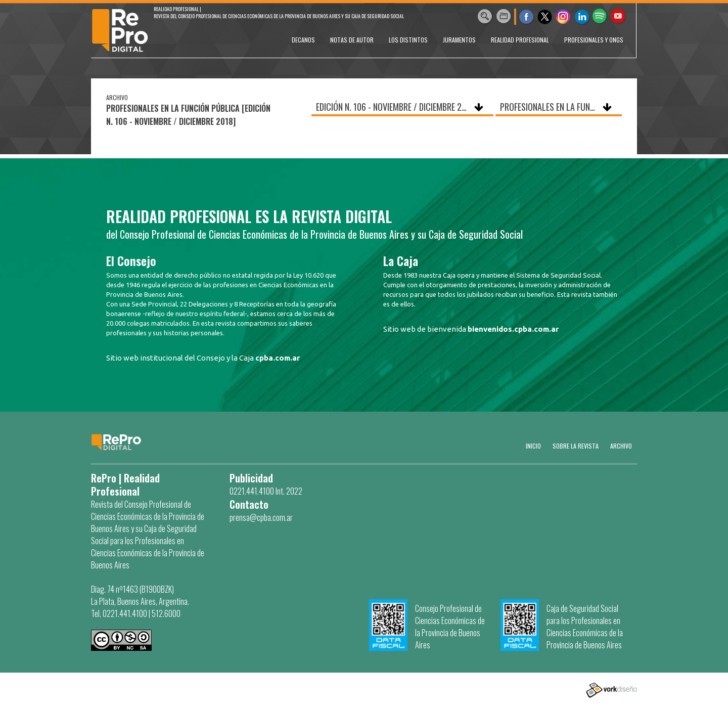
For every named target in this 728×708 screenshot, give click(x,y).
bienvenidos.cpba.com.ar (513, 329)
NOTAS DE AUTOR (352, 40)
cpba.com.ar (278, 358)
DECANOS (303, 40)
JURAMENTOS (459, 40)
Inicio (533, 446)
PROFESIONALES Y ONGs (594, 40)
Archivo (621, 446)
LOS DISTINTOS (408, 40)
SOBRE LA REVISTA (576, 446)
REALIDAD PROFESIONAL (520, 40)
